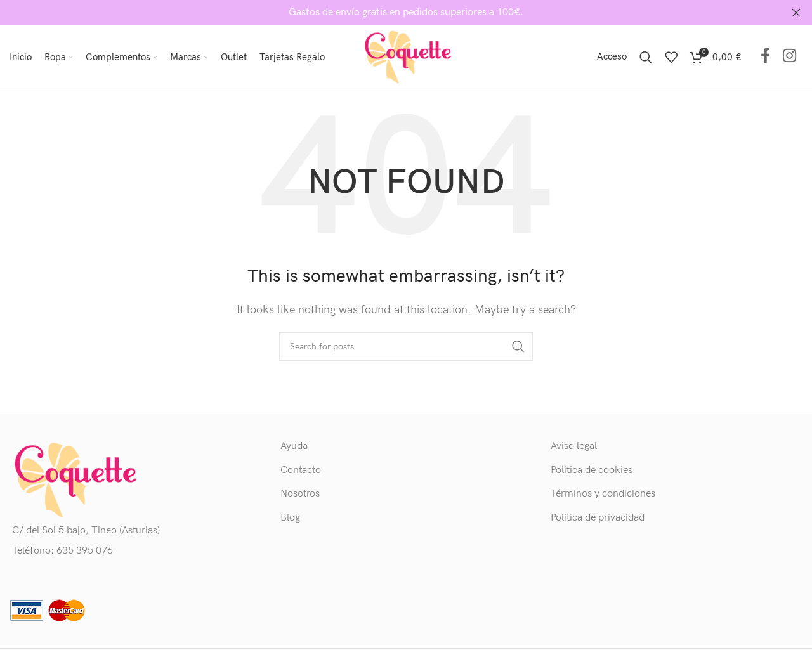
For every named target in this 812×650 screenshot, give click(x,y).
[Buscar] (646, 57)
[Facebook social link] (765, 57)
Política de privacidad (598, 517)
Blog (290, 517)
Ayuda (294, 446)
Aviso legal (574, 446)
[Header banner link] (387, 13)
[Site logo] (406, 57)
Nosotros (300, 494)
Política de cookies (592, 470)
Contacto (301, 470)
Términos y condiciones (603, 494)
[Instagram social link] (789, 57)
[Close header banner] (796, 13)
